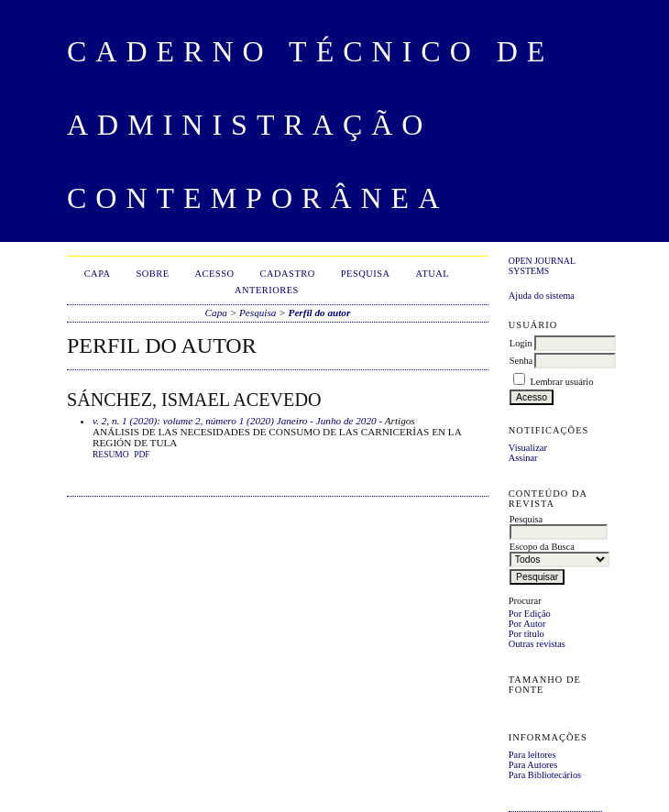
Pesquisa (366, 274)
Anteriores (267, 290)
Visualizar (528, 448)
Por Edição (530, 614)
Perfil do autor (320, 313)
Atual (433, 274)
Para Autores (533, 765)
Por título (526, 634)
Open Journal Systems (542, 266)
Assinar (523, 458)
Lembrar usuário (561, 382)
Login (521, 343)
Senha (521, 361)
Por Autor (527, 624)
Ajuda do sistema (542, 296)
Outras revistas (537, 644)
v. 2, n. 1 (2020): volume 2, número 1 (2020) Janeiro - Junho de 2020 (235, 421)
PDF (142, 455)
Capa (98, 274)
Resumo (111, 455)
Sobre (153, 274)
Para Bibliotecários (545, 775)
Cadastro (288, 274)
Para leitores (532, 755)
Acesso (215, 274)
